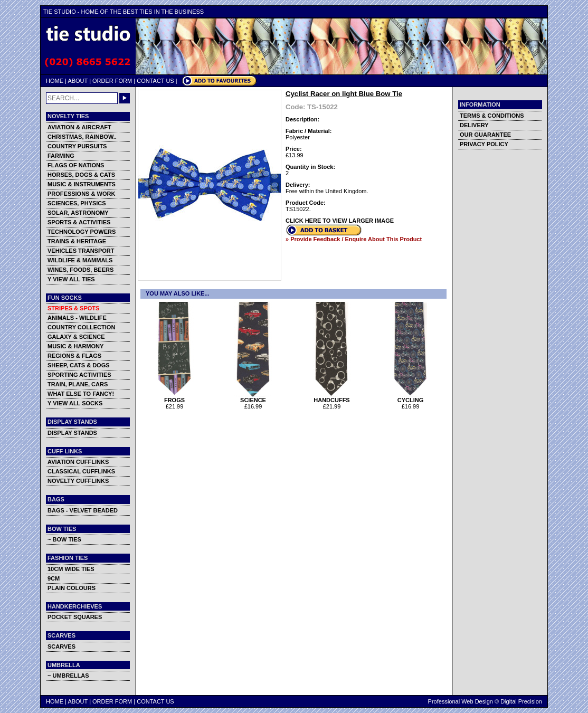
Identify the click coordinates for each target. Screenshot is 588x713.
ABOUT (78, 81)
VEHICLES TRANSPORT (81, 251)
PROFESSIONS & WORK (81, 194)
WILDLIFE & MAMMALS (80, 260)
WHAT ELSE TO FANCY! (81, 394)
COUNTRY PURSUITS (77, 146)
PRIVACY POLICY (484, 144)
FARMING (61, 156)
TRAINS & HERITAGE (77, 241)
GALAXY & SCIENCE (76, 337)
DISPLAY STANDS (72, 433)
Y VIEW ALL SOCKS (75, 403)
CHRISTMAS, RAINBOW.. (82, 137)
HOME (55, 81)
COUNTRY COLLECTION (81, 327)
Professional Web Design (461, 701)
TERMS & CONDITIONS (492, 116)
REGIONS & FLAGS (74, 356)
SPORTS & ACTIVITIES (79, 222)
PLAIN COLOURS (72, 588)
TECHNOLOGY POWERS (82, 232)
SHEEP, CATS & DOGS (79, 365)
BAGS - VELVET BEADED (83, 510)
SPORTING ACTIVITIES (79, 375)
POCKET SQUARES (75, 617)
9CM (54, 578)
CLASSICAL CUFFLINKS (81, 471)
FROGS (174, 397)
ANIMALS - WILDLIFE (77, 318)
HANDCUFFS (332, 397)
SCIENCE (253, 397)
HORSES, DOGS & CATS (81, 175)
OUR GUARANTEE (485, 135)
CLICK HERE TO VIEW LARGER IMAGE (340, 221)
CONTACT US (155, 81)
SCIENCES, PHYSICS (77, 203)
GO (125, 98)
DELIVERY (474, 125)
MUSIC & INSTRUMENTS (82, 184)
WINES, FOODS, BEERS (80, 270)
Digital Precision (521, 701)
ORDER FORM (112, 81)
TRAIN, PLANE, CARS (78, 384)
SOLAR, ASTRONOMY (78, 213)
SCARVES (61, 647)
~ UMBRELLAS (68, 676)
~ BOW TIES (64, 539)
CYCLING (410, 397)
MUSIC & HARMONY (75, 346)
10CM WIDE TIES (71, 569)
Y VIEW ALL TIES (71, 279)
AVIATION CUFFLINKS (78, 462)
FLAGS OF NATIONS (76, 165)
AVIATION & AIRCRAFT (79, 127)
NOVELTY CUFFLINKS (78, 481)
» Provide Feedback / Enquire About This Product (354, 239)
